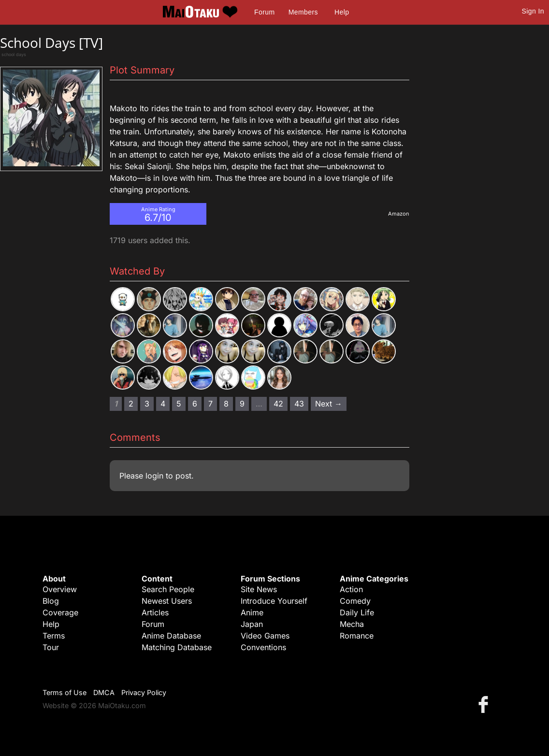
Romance (357, 636)
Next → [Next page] (329, 404)
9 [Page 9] (242, 404)
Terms (54, 636)
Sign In (533, 11)
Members (303, 12)
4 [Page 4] (163, 404)
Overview (60, 589)
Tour (51, 647)
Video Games (265, 636)
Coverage (60, 612)
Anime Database (171, 636)
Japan (252, 624)
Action (351, 589)
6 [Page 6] (195, 404)
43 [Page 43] (299, 404)
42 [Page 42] (278, 404)
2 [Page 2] (131, 404)
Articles (155, 612)
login (154, 476)
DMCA (104, 692)
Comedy (355, 601)
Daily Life (357, 612)
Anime (252, 612)
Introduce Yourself (274, 601)
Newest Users (167, 601)
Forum (264, 12)
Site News (259, 589)
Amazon (399, 214)
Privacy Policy (144, 692)
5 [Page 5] (179, 404)
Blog (51, 601)
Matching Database (177, 647)
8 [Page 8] (226, 404)
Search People (168, 589)
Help (342, 12)
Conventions (263, 647)
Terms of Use (65, 692)
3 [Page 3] (147, 404)
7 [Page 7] (210, 404)
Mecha (352, 624)
